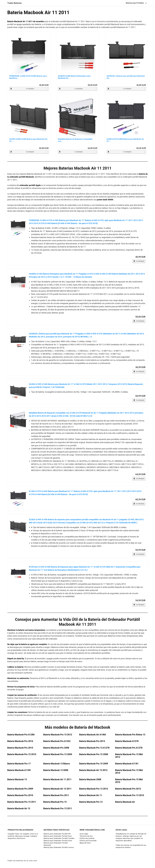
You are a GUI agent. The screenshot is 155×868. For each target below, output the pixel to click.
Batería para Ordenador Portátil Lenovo (59, 847)
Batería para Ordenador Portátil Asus (58, 841)
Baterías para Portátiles (135, 3)
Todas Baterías (14, 3)
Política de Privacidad (88, 841)
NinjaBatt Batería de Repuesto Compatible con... (75, 140)
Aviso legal (84, 834)
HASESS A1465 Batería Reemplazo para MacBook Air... (74, 77)
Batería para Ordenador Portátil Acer (58, 836)
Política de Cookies (87, 838)
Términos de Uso (86, 836)
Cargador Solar (14, 834)
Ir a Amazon (30, 89)
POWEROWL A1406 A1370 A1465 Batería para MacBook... (28, 77)
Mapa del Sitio (85, 843)
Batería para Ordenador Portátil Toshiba (59, 838)
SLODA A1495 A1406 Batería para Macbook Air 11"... (28, 140)
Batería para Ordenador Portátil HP (57, 834)
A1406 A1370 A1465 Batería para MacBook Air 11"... (125, 140)
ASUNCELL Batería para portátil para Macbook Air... (126, 77)
